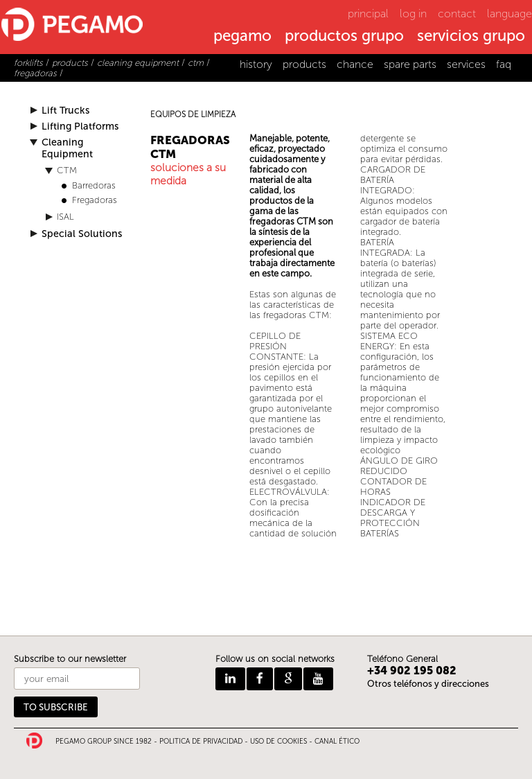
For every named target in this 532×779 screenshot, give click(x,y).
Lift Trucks (65, 111)
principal (368, 14)
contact (457, 14)
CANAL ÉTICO (337, 742)
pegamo (242, 37)
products (304, 64)
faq (504, 64)
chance (355, 64)
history (256, 64)
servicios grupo (471, 37)
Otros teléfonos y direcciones (428, 684)
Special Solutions (82, 234)
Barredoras (94, 185)
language (509, 14)
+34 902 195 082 (412, 671)
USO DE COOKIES (278, 742)
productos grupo (344, 37)
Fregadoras (95, 200)
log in (413, 14)
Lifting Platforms (80, 126)
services (466, 64)
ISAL (65, 217)
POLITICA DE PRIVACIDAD (201, 742)
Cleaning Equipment (67, 148)
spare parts (410, 64)
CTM (67, 170)
